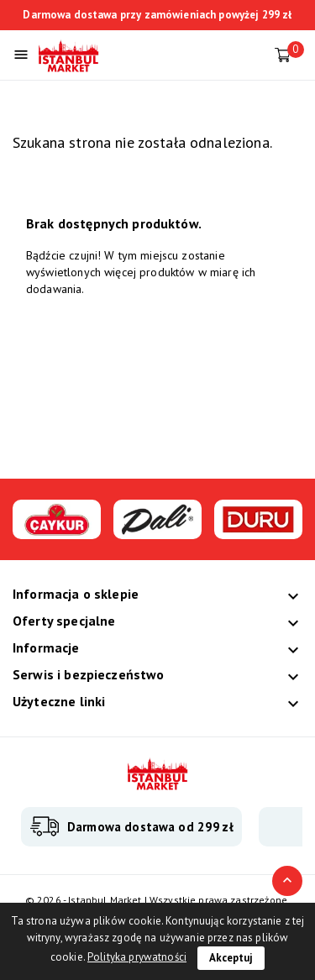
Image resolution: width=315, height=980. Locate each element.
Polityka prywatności (137, 957)
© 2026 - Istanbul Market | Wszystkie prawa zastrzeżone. (157, 900)
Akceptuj (231, 958)
